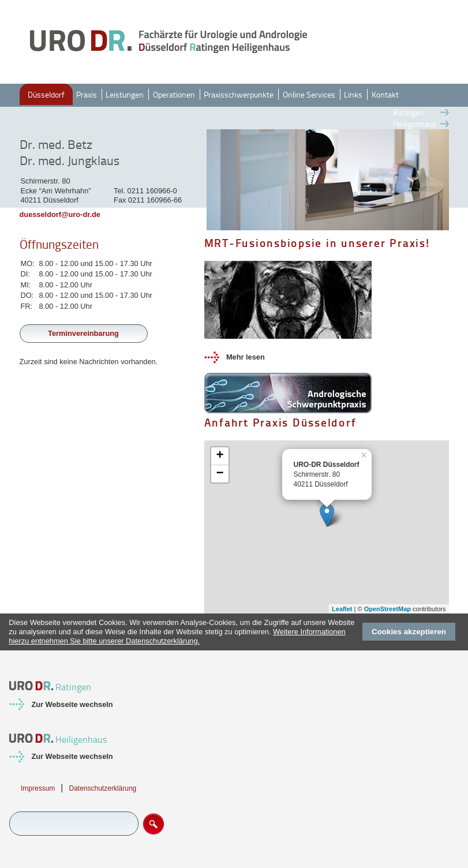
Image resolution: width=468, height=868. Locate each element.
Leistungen (125, 94)
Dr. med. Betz (56, 144)
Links (353, 94)
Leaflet (342, 609)
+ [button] (220, 456)
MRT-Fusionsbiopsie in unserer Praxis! (317, 243)
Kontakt (385, 94)
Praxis (87, 94)
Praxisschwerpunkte (239, 94)
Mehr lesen (246, 357)
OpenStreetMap (387, 609)
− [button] (220, 474)
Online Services (309, 94)
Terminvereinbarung (83, 333)
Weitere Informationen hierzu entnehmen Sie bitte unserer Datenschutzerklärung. (177, 636)
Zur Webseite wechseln (72, 704)
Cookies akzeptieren (409, 632)
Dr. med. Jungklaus (70, 160)
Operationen (174, 94)
